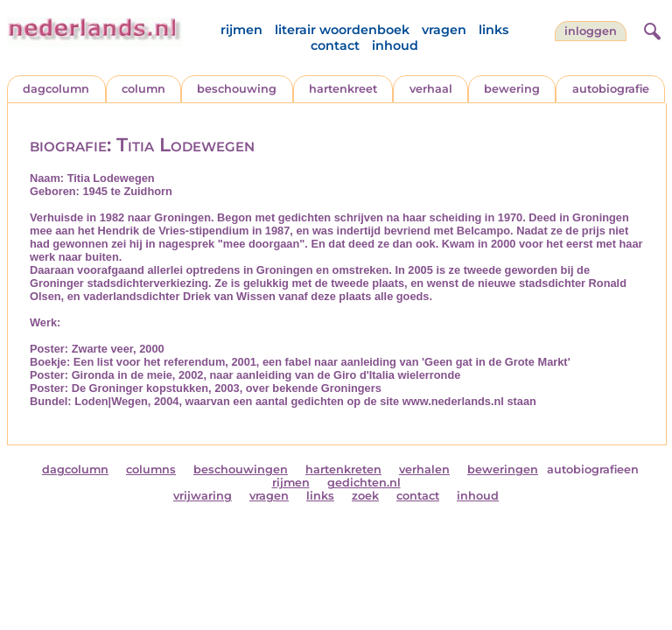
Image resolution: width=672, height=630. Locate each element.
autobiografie (611, 89)
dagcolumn (56, 89)
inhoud (395, 45)
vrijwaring (203, 496)
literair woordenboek (342, 30)
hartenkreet (343, 89)
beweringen (503, 469)
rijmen (241, 30)
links (493, 30)
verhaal (431, 89)
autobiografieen (593, 469)
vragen (444, 30)
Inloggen (591, 31)
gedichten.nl (364, 483)
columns (151, 469)
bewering (512, 89)
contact (335, 45)
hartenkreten (343, 469)
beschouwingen (241, 469)
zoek (365, 496)
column (143, 89)
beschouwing (237, 89)
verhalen (424, 469)
